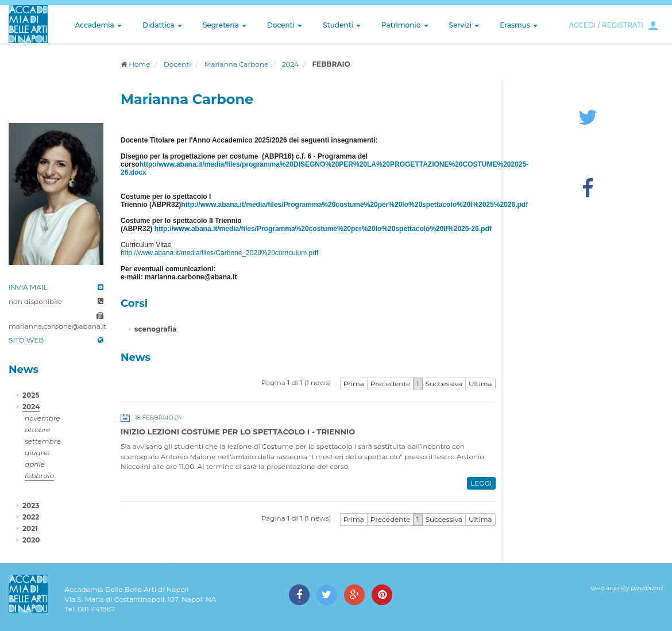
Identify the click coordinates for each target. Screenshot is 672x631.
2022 (31, 517)
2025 (31, 395)
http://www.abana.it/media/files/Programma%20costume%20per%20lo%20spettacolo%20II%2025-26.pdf (323, 229)
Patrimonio (405, 25)
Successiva (444, 384)
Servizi (464, 25)
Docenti (285, 25)
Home (139, 64)
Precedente (391, 384)
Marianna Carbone (236, 64)
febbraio (39, 476)
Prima (354, 384)
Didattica (162, 25)
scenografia (155, 329)
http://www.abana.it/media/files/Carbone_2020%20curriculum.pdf (219, 253)
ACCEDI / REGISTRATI (606, 25)
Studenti (342, 25)
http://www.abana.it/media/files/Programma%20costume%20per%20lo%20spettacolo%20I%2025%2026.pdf (354, 205)
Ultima (480, 384)
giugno (37, 453)
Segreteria (225, 25)
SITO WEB (26, 340)
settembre (43, 441)
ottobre (37, 430)
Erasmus (519, 25)
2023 (31, 505)
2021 (30, 528)
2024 (290, 64)
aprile (35, 464)
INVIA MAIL (28, 287)
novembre (43, 418)
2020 (31, 540)
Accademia (99, 25)
